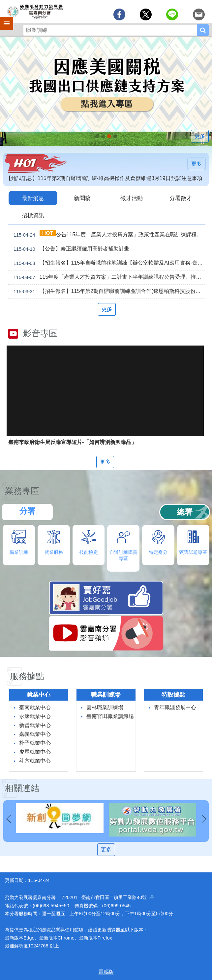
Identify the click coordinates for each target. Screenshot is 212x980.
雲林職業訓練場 (105, 707)
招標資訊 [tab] (33, 215)
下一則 (204, 818)
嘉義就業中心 (35, 733)
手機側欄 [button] (4, 19)
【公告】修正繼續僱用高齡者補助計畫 (70, 248)
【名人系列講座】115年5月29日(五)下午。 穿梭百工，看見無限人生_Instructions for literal (97, 136)
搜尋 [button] (203, 30)
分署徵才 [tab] (181, 198)
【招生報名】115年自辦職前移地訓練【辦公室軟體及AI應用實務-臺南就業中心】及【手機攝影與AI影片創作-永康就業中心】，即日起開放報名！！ (108, 263)
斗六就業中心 (35, 760)
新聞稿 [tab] (82, 198)
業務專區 (22, 490)
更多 (200, 136)
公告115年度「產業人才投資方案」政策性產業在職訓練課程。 (106, 234)
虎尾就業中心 (35, 751)
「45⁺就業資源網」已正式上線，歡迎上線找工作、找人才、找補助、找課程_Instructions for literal (115, 136)
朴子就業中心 (35, 742)
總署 (185, 511)
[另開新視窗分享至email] (199, 14)
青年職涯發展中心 (175, 707)
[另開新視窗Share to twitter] (146, 14)
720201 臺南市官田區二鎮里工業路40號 (108, 897)
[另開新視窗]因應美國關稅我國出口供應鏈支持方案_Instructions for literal (109, 136)
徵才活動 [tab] (132, 198)
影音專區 (40, 333)
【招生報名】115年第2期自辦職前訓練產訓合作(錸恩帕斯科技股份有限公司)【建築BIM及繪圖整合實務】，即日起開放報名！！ (108, 291)
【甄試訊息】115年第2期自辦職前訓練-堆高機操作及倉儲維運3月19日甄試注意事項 (104, 178)
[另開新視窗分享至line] (172, 14)
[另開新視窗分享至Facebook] (119, 14)
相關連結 (22, 787)
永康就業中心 (35, 716)
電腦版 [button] (106, 971)
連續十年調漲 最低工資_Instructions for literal (103, 136)
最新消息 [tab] (33, 198)
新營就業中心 (35, 724)
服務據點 (27, 676)
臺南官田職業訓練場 (110, 716)
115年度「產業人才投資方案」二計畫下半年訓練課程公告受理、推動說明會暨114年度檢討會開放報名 (108, 277)
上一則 (8, 818)
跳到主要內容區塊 (3, 3)
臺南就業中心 (35, 707)
